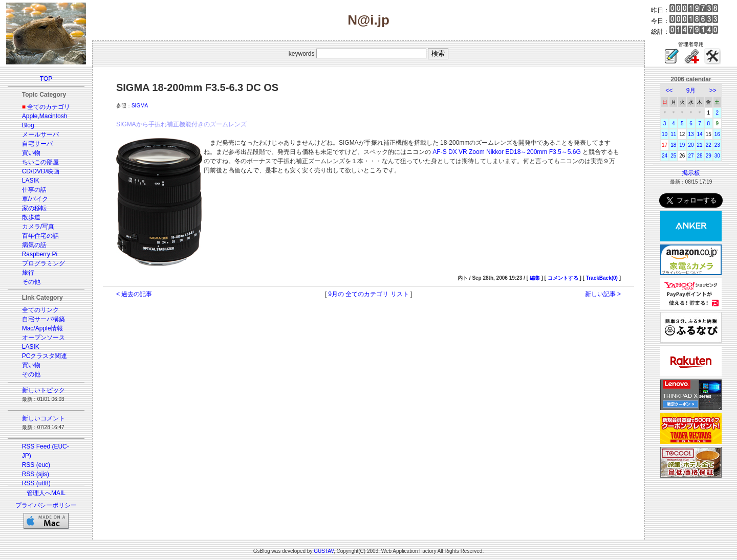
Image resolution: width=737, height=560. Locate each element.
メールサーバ (40, 135)
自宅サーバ (37, 144)
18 (673, 145)
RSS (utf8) (36, 483)
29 (709, 156)
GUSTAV (324, 551)
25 (673, 156)
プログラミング (44, 263)
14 (700, 134)
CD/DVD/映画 (41, 171)
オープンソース (44, 338)
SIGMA (140, 106)
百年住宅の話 (40, 236)
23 (717, 145)
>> (713, 91)
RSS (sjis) (36, 474)
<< (669, 91)
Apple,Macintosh (45, 116)
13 (691, 134)
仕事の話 (34, 190)
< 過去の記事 (134, 294)
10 (665, 134)
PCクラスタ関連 (45, 356)
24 (665, 156)
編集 (535, 278)
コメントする (563, 278)
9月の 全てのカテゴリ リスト (368, 294)
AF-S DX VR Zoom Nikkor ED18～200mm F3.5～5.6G (506, 152)
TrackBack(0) (602, 278)
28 (700, 156)
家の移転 (34, 208)
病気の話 (34, 245)
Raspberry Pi (40, 254)
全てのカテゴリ (49, 107)
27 (691, 156)
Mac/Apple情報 (43, 328)
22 (709, 145)
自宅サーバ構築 (44, 319)
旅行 (28, 273)
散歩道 (31, 217)
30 (717, 156)
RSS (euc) (36, 465)
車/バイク (35, 199)
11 (673, 134)
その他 (31, 282)
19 (682, 145)
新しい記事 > (603, 294)
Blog (28, 125)
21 (700, 145)
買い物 (31, 153)
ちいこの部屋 (40, 162)
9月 (691, 91)
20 (691, 145)
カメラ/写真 (38, 227)
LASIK (31, 181)
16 (717, 134)
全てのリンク (40, 310)
